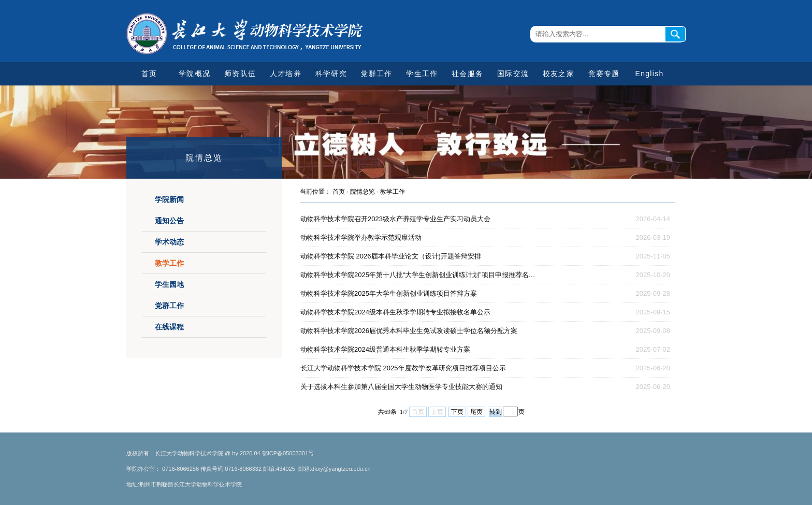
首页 (149, 74)
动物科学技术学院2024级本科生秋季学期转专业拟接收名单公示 (395, 312)
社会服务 (467, 74)
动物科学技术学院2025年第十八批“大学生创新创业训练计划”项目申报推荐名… (418, 275)
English (650, 74)
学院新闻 (169, 199)
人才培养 (286, 74)
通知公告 (169, 221)
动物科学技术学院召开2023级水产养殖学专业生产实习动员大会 (395, 219)
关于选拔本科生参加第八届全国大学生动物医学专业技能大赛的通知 (401, 387)
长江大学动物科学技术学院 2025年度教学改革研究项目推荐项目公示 (403, 368)
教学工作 (169, 263)
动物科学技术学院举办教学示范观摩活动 (361, 237)
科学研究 (331, 74)
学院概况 (194, 74)
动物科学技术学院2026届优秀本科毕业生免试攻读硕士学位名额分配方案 (409, 331)
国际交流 (513, 74)
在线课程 (169, 327)
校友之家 (559, 74)
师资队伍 (240, 74)
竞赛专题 (604, 74)
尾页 (476, 412)
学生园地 (169, 284)
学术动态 (169, 242)
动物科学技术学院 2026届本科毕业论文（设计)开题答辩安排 (391, 256)
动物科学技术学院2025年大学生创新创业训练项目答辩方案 (389, 293)
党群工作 (376, 74)
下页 (457, 412)
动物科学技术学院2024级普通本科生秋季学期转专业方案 (385, 349)
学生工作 (422, 74)
